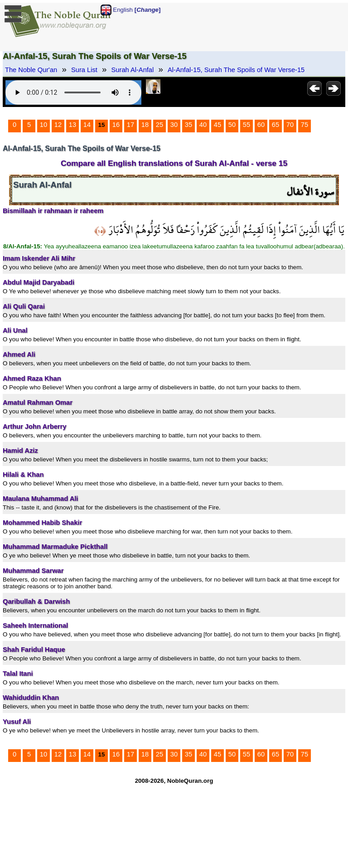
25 (159, 125)
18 (145, 125)
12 (58, 125)
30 (174, 125)
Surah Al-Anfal (133, 70)
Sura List (84, 70)
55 (246, 125)
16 (116, 125)
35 (188, 125)
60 (261, 125)
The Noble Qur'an (31, 70)
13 (72, 125)
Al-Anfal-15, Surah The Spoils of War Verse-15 (236, 70)
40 (203, 125)
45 (217, 125)
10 (43, 125)
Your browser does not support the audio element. (73, 92)
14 (87, 125)
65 (275, 125)
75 (304, 125)
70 (290, 125)
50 (232, 125)
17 (130, 125)
